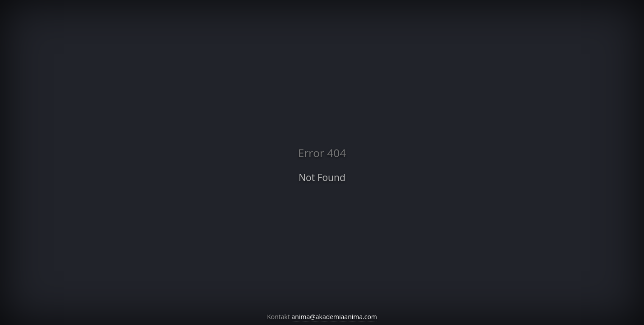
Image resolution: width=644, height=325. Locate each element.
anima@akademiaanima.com (334, 317)
